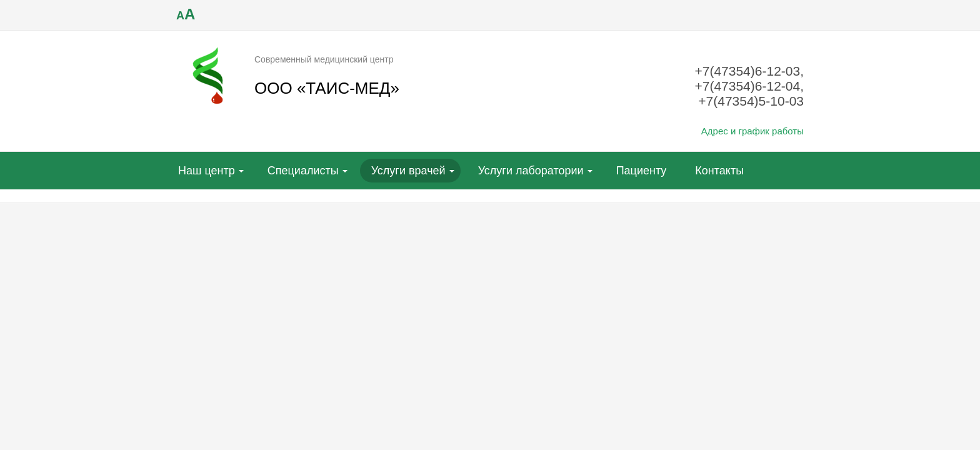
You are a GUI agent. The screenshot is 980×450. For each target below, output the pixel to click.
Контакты (719, 171)
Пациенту (642, 171)
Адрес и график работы (752, 131)
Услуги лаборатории (531, 171)
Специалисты (303, 171)
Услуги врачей (408, 171)
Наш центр (207, 171)
